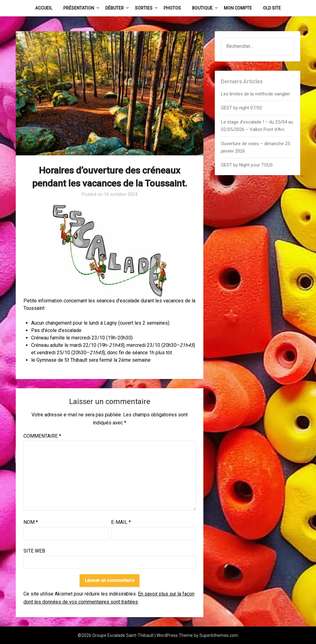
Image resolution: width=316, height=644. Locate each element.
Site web (34, 551)
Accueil (44, 8)
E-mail (121, 522)
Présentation (79, 8)
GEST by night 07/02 (241, 108)
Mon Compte (238, 8)
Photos (172, 8)
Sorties (144, 8)
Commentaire (42, 436)
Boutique (202, 8)
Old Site (272, 8)
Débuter (114, 8)
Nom (31, 522)
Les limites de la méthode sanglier (256, 94)
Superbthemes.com (219, 635)
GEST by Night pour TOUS (247, 165)
